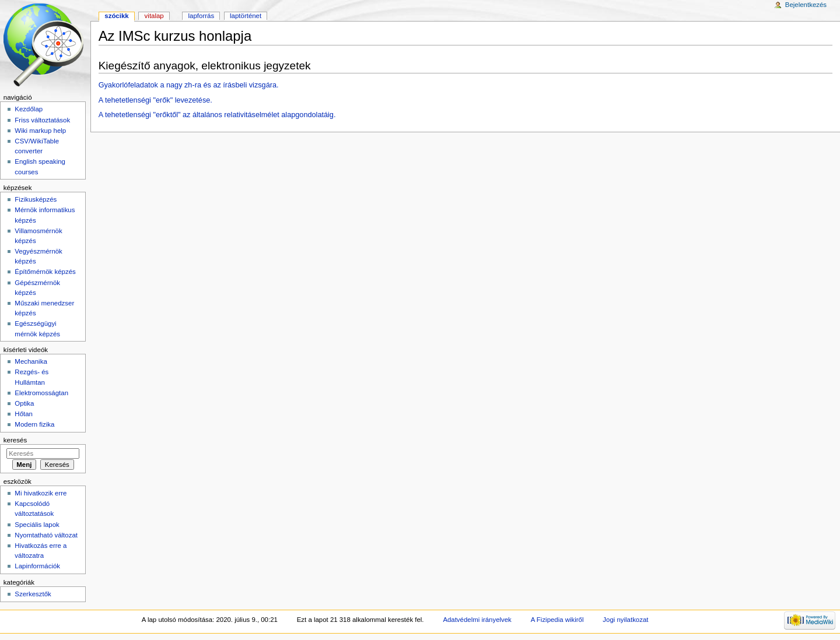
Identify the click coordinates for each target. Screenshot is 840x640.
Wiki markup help (40, 131)
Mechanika (31, 361)
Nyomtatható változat (46, 535)
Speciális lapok (37, 525)
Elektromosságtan (41, 393)
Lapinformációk (37, 566)
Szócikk (116, 16)
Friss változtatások (42, 120)
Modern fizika (34, 424)
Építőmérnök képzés (45, 272)
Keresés (15, 440)
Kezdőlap (29, 109)
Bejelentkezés (806, 5)
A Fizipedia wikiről (557, 620)
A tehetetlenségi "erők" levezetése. (155, 100)
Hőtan (24, 414)
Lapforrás (202, 16)
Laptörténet (246, 16)
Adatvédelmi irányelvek (477, 620)
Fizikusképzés (36, 199)
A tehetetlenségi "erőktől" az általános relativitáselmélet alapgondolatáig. (217, 115)
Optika (24, 403)
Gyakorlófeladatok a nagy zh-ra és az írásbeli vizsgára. (189, 85)
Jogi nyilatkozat (625, 620)
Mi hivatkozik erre (41, 493)
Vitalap (154, 16)
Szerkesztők (33, 594)
